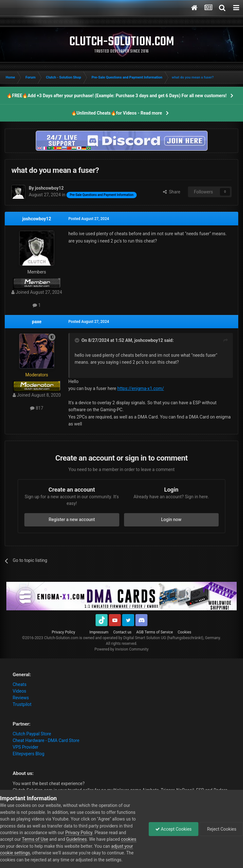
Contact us (122, 632)
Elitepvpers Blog (28, 754)
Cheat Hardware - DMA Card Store (46, 740)
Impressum (99, 632)
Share (172, 192)
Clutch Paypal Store (32, 734)
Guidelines (76, 839)
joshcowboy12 (37, 219)
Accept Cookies (174, 829)
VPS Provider (25, 747)
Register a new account (72, 519)
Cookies (184, 632)
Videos (19, 691)
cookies (128, 839)
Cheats (20, 684)
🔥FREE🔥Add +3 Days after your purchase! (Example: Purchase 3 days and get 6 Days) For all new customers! (117, 96)
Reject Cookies (221, 829)
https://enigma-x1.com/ (141, 388)
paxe (37, 322)
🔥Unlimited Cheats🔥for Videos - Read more (117, 113)
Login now (171, 519)
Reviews (21, 698)
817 (37, 408)
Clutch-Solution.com (61, 638)
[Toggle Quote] (78, 340)
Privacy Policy (64, 632)
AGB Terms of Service (155, 632)
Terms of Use (35, 839)
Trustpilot (22, 704)
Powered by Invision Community (122, 649)
